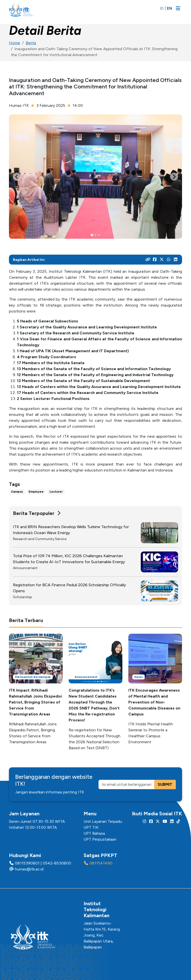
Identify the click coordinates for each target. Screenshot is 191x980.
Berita (31, 43)
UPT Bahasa (94, 833)
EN (169, 8)
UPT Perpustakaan (100, 839)
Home (15, 43)
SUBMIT (165, 784)
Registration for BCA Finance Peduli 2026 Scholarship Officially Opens (69, 588)
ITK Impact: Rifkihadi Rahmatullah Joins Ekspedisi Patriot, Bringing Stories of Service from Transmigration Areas (35, 702)
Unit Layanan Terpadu (103, 821)
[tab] (92, 235)
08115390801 (27, 863)
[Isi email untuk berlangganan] (126, 784)
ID (162, 8)
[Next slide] (174, 177)
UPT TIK (91, 827)
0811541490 (101, 863)
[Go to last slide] (17, 177)
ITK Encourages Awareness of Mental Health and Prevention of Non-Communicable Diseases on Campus (154, 702)
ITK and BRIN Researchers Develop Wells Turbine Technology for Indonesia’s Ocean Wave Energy (71, 530)
